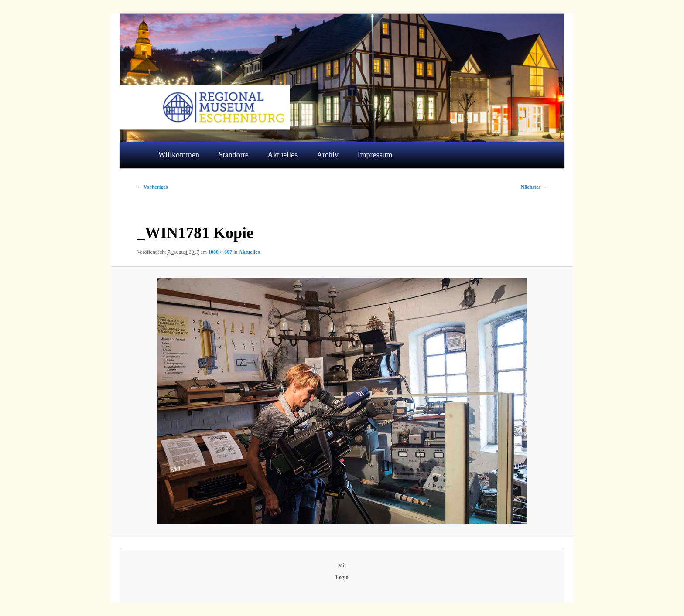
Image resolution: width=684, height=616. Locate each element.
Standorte (234, 155)
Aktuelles (282, 155)
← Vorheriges (152, 187)
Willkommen (179, 155)
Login (342, 577)
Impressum (375, 155)
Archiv (328, 155)
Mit (342, 565)
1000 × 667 (220, 252)
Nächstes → (534, 187)
